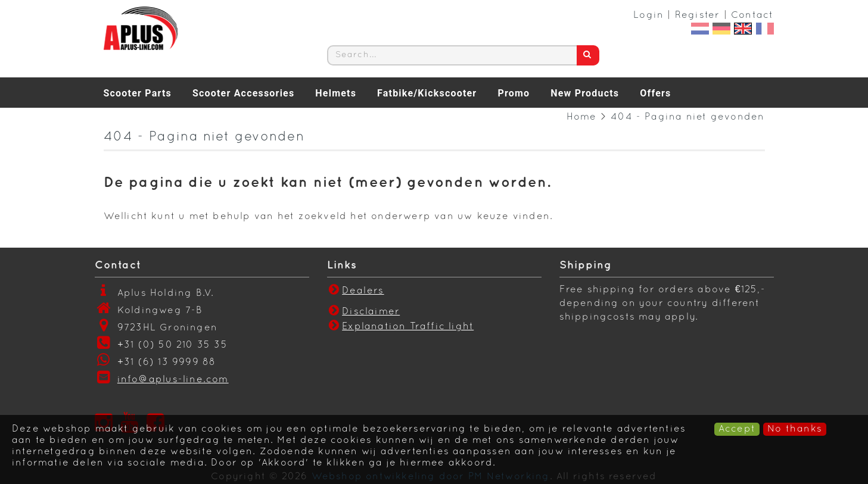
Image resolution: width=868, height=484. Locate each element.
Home (582, 117)
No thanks (795, 429)
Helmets (336, 93)
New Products (585, 93)
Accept (737, 429)
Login (648, 15)
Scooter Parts (138, 93)
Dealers (356, 291)
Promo (514, 93)
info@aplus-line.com (173, 380)
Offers (655, 93)
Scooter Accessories (243, 93)
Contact (752, 15)
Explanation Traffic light (408, 327)
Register (698, 15)
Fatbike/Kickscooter (427, 93)
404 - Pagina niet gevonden (687, 117)
